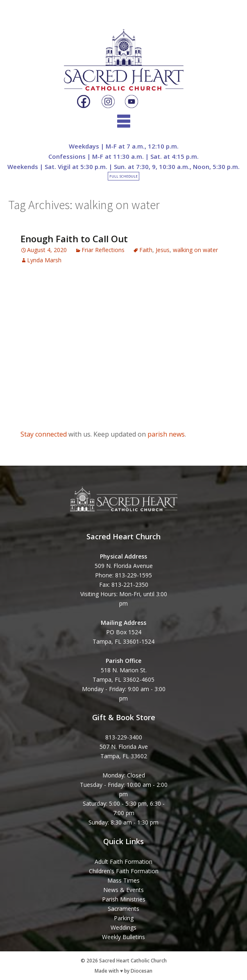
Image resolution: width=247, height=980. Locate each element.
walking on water (195, 250)
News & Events (123, 890)
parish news (166, 434)
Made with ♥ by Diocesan (123, 971)
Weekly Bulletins (123, 937)
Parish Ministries (124, 899)
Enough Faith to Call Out (74, 239)
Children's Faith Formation (124, 871)
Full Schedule (123, 176)
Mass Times (123, 880)
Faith (146, 250)
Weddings (123, 927)
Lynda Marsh (44, 260)
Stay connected (44, 434)
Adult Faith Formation (123, 862)
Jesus (163, 250)
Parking (124, 918)
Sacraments (123, 909)
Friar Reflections (103, 250)
